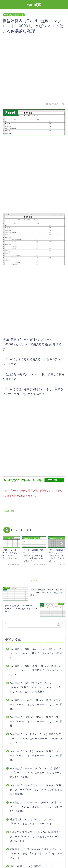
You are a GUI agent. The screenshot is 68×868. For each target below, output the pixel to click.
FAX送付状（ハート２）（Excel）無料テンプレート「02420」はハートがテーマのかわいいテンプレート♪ (36, 738)
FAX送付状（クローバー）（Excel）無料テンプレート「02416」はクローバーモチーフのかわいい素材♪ (36, 806)
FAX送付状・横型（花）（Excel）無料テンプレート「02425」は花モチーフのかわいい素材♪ (36, 653)
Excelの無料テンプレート (14, 15)
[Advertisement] (34, 68)
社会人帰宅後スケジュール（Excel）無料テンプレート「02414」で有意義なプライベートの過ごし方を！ (36, 836)
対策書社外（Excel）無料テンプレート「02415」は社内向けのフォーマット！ (32, 821)
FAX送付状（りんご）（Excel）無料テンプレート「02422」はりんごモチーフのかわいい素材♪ (36, 704)
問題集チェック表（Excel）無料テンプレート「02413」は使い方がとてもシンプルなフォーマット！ (36, 853)
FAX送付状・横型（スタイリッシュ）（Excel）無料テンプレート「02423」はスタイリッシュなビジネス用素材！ (35, 687)
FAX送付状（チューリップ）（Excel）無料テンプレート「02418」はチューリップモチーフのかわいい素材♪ (36, 772)
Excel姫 (34, 4)
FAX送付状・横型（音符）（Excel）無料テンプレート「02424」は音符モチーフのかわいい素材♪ (36, 670)
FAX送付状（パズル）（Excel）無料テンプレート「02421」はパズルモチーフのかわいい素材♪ (36, 721)
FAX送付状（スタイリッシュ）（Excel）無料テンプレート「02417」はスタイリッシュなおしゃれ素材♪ (36, 789)
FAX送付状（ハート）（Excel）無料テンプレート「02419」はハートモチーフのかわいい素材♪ (36, 755)
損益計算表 (10, 510)
